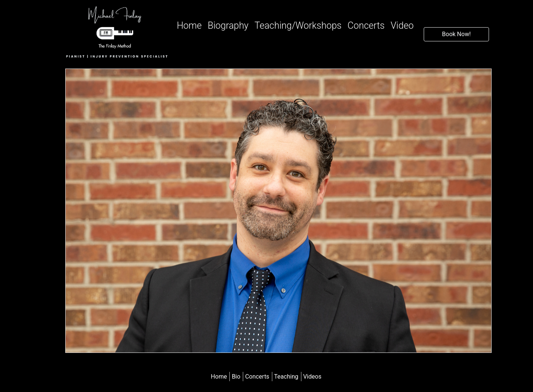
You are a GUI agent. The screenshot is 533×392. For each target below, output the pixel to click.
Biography (228, 26)
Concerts (366, 26)
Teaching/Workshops (298, 26)
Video (402, 26)
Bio (237, 377)
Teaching (287, 377)
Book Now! (456, 34)
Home (191, 25)
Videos (312, 377)
